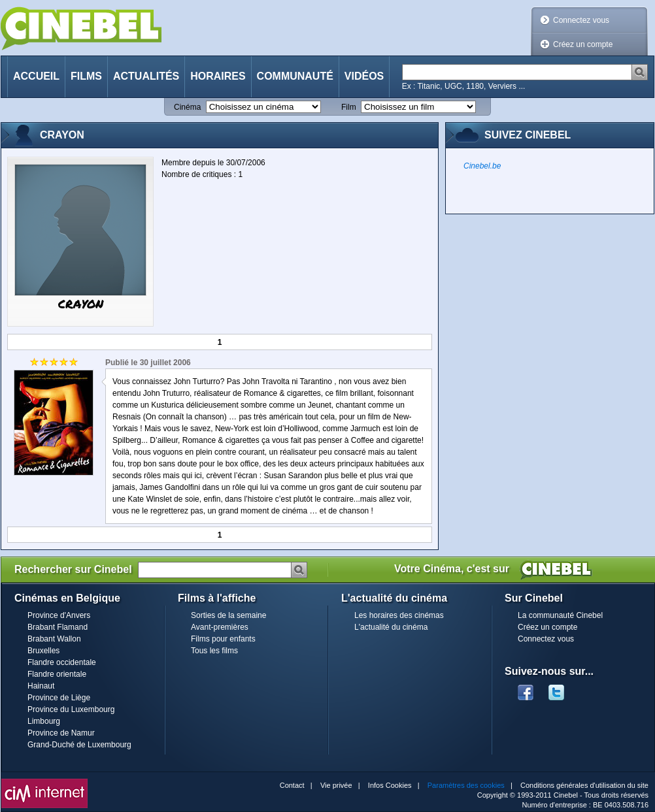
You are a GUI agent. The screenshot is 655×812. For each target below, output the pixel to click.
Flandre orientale (57, 674)
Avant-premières (220, 627)
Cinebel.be (482, 166)
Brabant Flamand (58, 627)
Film (349, 107)
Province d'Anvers (59, 615)
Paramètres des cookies (466, 785)
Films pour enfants (223, 639)
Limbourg (44, 721)
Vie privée (336, 785)
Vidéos (364, 76)
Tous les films (214, 651)
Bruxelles (43, 651)
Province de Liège (59, 698)
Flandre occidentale (62, 662)
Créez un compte (583, 44)
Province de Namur (61, 733)
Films (86, 76)
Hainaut (41, 686)
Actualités (146, 76)
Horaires (218, 76)
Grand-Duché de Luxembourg (79, 745)
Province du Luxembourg (71, 709)
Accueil (36, 76)
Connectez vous (581, 20)
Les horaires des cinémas (399, 615)
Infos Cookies (390, 785)
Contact (292, 785)
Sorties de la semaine (228, 615)
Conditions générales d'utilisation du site (584, 785)
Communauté (295, 76)
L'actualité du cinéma (391, 627)
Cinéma (187, 107)
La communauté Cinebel (560, 615)
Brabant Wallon (54, 639)
